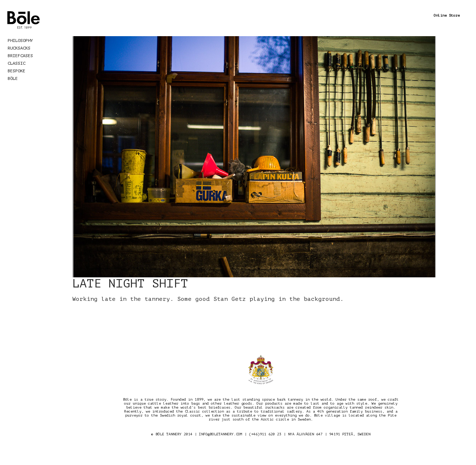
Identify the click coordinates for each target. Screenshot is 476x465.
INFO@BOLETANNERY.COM (221, 434)
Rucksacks (19, 48)
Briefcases (20, 56)
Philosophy (20, 40)
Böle (13, 78)
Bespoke (16, 71)
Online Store (447, 15)
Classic (16, 63)
